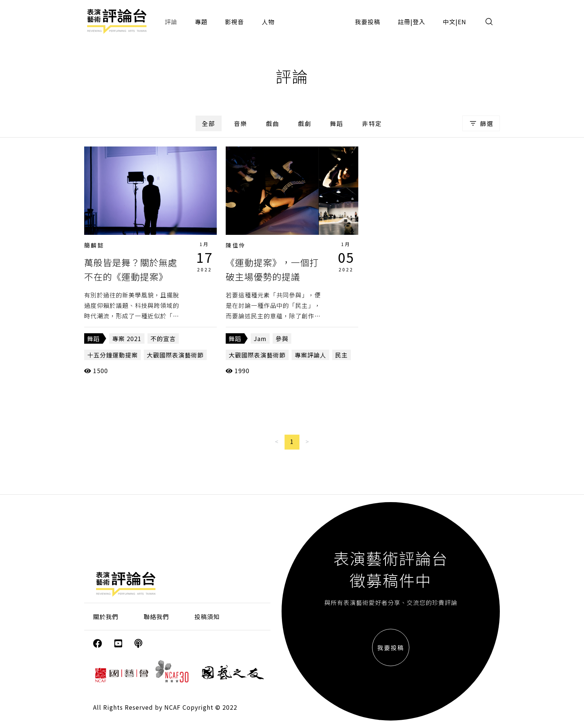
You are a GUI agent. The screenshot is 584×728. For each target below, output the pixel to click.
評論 (171, 22)
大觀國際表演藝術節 (175, 355)
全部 (209, 123)
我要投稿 (368, 22)
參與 (282, 338)
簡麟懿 (94, 245)
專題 (201, 22)
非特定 (372, 123)
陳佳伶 (236, 245)
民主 (342, 355)
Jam (260, 338)
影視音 (234, 22)
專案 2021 (127, 338)
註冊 (404, 22)
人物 (268, 22)
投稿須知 (207, 617)
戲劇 (305, 123)
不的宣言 (163, 338)
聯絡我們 (156, 617)
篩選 (481, 123)
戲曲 (273, 123)
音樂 (241, 123)
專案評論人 (310, 355)
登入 (419, 22)
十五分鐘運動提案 (112, 355)
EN (462, 22)
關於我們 (106, 617)
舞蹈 (337, 123)
